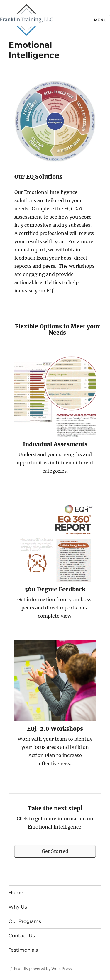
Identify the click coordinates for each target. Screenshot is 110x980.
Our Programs (25, 921)
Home (16, 893)
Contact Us (22, 936)
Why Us (18, 907)
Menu (100, 20)
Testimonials (23, 950)
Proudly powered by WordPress (43, 969)
